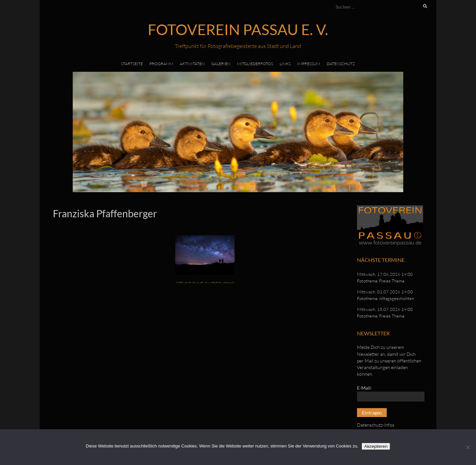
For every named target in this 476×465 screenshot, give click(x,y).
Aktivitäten (192, 64)
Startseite (132, 64)
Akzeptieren (376, 446)
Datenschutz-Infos (376, 425)
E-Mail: (364, 388)
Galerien (221, 64)
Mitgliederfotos (255, 64)
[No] (468, 447)
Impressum (309, 64)
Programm (161, 64)
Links (285, 64)
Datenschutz (341, 64)
